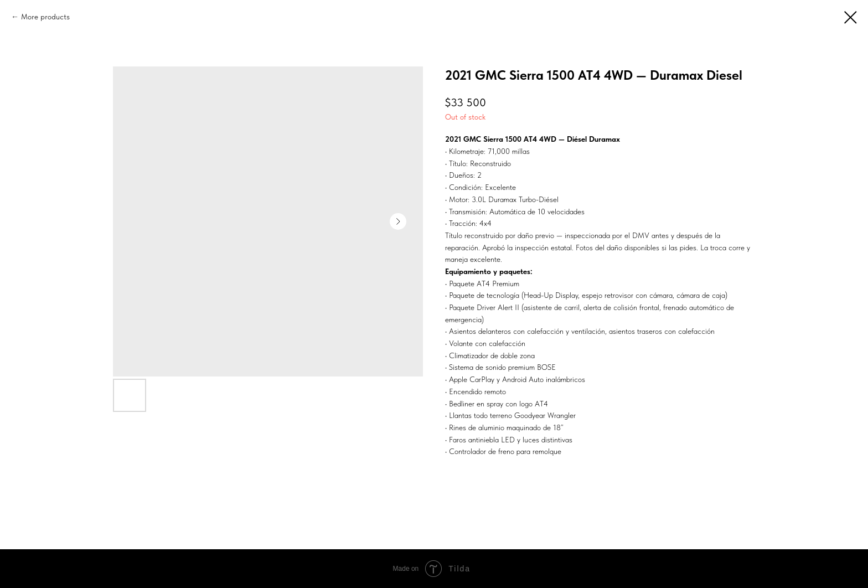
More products (45, 17)
